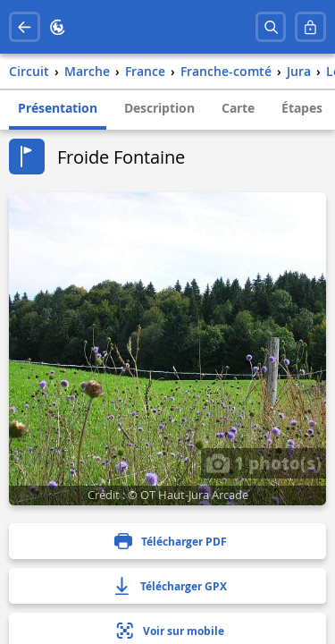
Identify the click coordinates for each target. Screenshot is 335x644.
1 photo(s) (264, 462)
